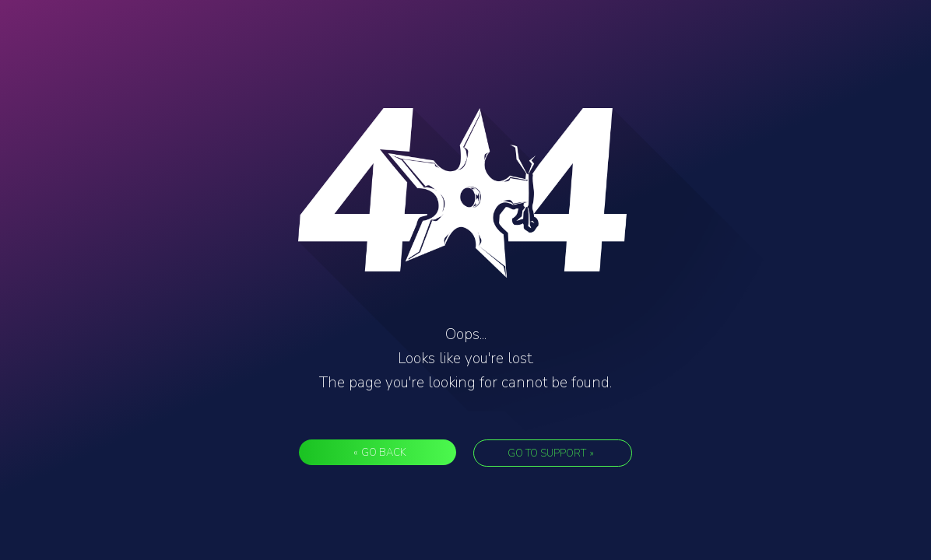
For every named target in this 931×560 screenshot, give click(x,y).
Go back (380, 453)
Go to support (551, 453)
